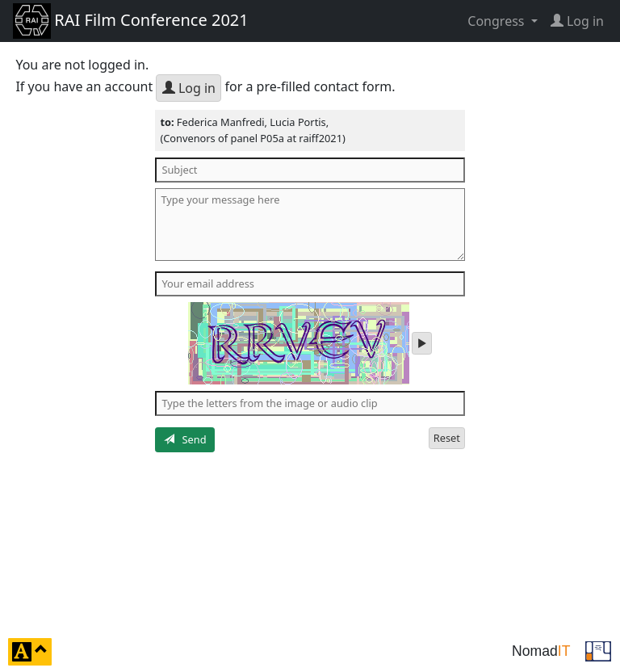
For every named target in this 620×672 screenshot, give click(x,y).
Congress (497, 21)
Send (185, 439)
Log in (189, 88)
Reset (447, 438)
